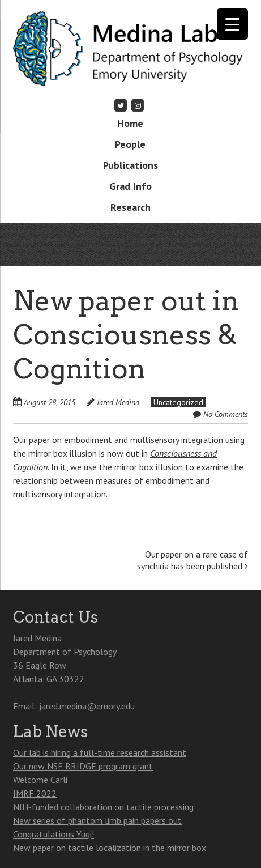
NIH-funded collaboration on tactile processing (103, 807)
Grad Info (130, 186)
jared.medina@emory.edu (87, 706)
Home (130, 123)
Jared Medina (118, 402)
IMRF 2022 (35, 793)
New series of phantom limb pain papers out (97, 820)
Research (130, 207)
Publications (130, 165)
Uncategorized (178, 402)
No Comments (226, 414)
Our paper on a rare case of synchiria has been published (192, 560)
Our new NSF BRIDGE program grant (83, 766)
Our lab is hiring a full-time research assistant (100, 752)
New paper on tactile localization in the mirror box (110, 848)
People (130, 144)
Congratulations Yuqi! (54, 834)
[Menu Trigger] (232, 24)
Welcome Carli (40, 780)
